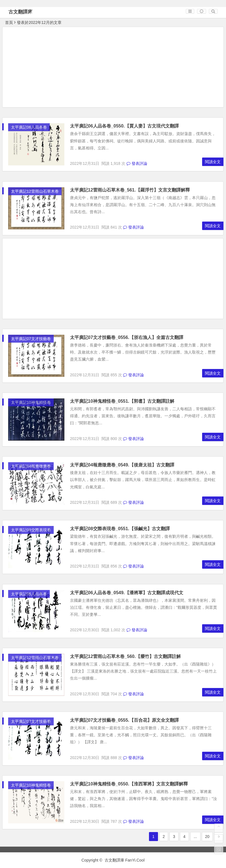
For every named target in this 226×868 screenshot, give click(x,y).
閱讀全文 (213, 162)
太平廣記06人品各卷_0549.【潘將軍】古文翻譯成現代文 (127, 593)
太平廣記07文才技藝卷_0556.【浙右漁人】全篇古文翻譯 (127, 337)
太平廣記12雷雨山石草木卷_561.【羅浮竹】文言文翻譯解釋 (130, 190)
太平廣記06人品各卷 (29, 127)
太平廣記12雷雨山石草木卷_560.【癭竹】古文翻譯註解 (125, 656)
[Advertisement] (113, 68)
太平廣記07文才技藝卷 (31, 339)
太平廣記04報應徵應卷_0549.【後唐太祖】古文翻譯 (122, 465)
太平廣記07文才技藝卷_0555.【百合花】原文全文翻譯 (124, 720)
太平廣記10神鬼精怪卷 (31, 402)
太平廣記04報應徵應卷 (31, 466)
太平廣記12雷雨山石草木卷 (35, 191)
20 (207, 837)
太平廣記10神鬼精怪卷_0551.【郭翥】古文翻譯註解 (122, 401)
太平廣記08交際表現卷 (31, 530)
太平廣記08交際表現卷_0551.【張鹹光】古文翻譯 (120, 529)
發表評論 (137, 163)
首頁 (9, 22)
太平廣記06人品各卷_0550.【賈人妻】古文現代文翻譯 (124, 126)
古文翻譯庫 (20, 12)
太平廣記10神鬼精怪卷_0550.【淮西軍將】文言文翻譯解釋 (129, 784)
